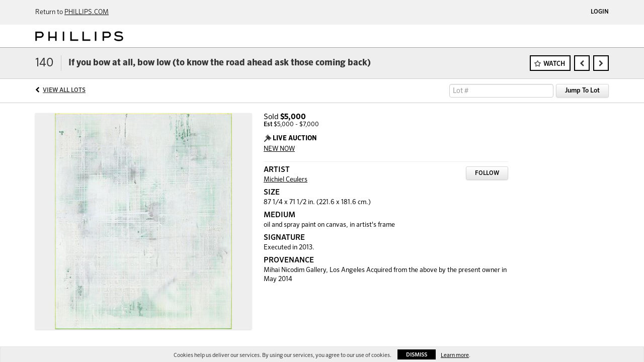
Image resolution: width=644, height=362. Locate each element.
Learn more (455, 355)
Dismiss (417, 355)
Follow (487, 173)
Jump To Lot (582, 91)
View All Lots (64, 90)
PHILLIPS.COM (87, 12)
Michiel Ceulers (286, 180)
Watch (554, 64)
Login (600, 12)
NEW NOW (279, 149)
